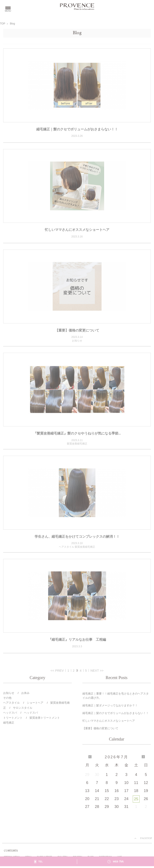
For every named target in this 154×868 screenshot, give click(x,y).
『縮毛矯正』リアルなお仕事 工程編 (77, 640)
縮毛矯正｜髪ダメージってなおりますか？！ (110, 706)
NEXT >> (97, 671)
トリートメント (13, 718)
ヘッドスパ (10, 713)
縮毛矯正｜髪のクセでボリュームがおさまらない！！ (77, 130)
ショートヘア (35, 703)
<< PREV (57, 671)
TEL (41, 862)
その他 (7, 698)
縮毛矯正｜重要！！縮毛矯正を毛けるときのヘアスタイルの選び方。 (116, 696)
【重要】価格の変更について (77, 331)
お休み (25, 693)
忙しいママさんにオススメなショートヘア (77, 230)
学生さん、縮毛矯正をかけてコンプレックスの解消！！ (77, 537)
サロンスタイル (23, 708)
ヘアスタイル (11, 703)
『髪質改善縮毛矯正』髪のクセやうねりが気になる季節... (77, 434)
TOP (3, 24)
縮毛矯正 (9, 723)
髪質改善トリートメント (45, 718)
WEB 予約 (118, 862)
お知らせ (9, 693)
